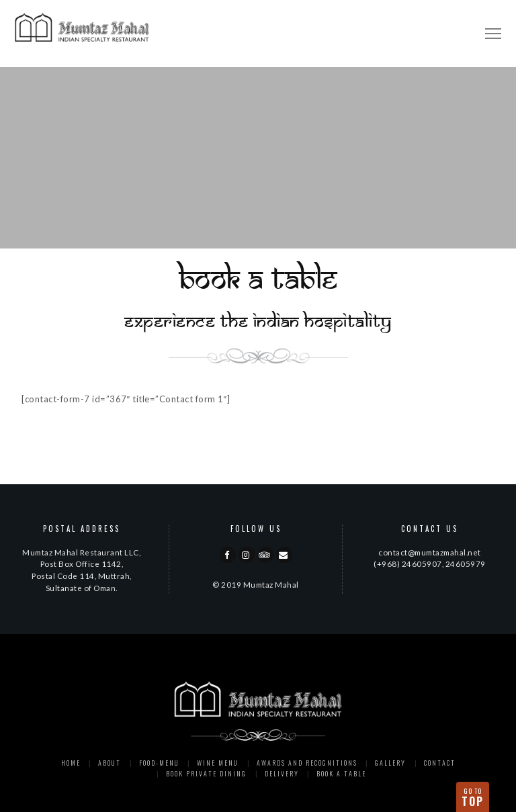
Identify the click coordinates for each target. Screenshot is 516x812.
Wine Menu (218, 763)
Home (71, 763)
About (110, 763)
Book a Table (341, 773)
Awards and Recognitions (307, 763)
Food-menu (159, 763)
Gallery (390, 763)
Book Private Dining (206, 773)
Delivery (282, 773)
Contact (440, 763)
